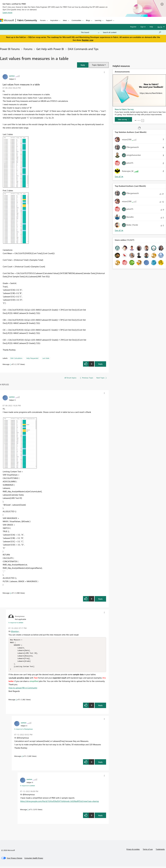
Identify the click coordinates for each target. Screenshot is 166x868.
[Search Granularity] (90, 32)
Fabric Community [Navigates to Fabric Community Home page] (27, 20)
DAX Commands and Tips (83, 49)
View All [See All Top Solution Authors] (119, 177)
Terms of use (148, 851)
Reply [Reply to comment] (100, 599)
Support (109, 20)
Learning (98, 20)
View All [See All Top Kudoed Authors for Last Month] (119, 230)
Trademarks (160, 851)
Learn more (7, 12)
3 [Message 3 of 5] (16, 701)
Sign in (143, 27)
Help (151, 27)
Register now (88, 40)
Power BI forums (10, 49)
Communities (76, 20)
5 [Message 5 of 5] (28, 811)
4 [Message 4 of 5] (22, 758)
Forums (43, 20)
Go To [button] (160, 27)
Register (133, 27)
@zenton (15, 631)
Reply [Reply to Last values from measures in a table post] (100, 364)
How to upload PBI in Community (23, 689)
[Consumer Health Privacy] (34, 860)
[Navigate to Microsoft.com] (7, 20)
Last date (46, 358)
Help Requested (32, 358)
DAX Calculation (16, 358)
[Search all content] (132, 32)
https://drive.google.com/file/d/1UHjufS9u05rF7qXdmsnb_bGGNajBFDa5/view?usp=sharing (60, 803)
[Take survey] (123, 119)
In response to (16, 622)
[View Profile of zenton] (12, 76)
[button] (83, 65)
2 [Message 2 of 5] (10, 593)
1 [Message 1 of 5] (10, 364)
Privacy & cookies (133, 851)
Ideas (65, 20)
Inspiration (54, 20)
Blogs (88, 20)
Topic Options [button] (98, 65)
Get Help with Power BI (50, 49)
